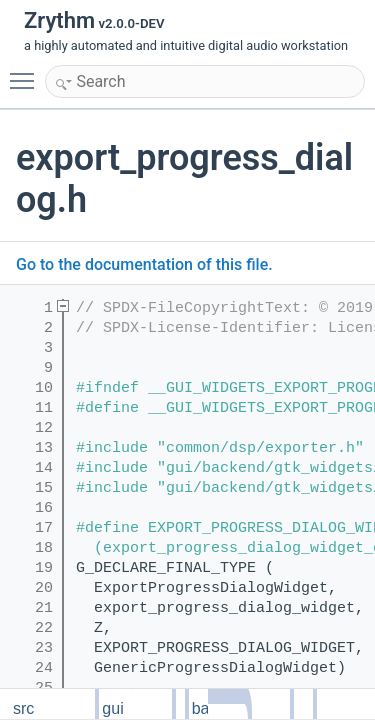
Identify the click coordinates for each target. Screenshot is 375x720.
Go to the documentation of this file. (144, 264)
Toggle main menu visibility (27, 72)
